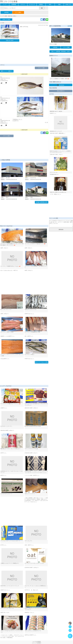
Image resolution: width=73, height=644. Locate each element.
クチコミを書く (42, 68)
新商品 (41, 4)
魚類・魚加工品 (9, 16)
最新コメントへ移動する (7, 71)
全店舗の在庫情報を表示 (42, 202)
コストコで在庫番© (36, 643)
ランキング (32, 4)
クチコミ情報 (66, 47)
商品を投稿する (61, 91)
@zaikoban (61, 85)
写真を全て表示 (10, 40)
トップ (5, 4)
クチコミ (23, 4)
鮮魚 (15, 16)
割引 (50, 4)
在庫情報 (14, 4)
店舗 (59, 4)
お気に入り (68, 4)
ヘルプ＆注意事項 (36, 642)
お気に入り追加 (6, 19)
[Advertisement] (24, 53)
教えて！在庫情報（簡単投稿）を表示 (61, 51)
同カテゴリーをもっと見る (42, 362)
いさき (2, 23)
